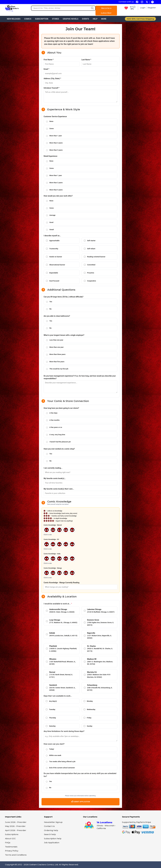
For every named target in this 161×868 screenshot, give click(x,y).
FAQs (8, 843)
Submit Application (81, 802)
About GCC (10, 839)
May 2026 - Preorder (15, 826)
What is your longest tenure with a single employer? (64, 335)
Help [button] (95, 19)
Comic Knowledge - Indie (52, 554)
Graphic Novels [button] (71, 19)
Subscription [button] (42, 19)
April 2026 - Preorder (16, 830)
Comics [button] (28, 19)
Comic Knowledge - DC (51, 539)
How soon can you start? (54, 744)
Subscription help (53, 839)
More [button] (104, 19)
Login (143, 8)
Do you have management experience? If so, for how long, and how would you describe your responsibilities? (80, 377)
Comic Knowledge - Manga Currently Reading (62, 583)
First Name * (49, 60)
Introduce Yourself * (52, 88)
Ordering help (51, 830)
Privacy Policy (12, 851)
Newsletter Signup (53, 822)
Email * (46, 69)
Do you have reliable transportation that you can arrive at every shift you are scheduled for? (80, 775)
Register (152, 8)
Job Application (52, 843)
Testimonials (11, 847)
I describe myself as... (52, 236)
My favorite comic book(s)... (55, 478)
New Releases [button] (14, 19)
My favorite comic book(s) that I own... (59, 489)
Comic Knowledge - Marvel (53, 525)
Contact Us (49, 826)
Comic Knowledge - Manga (53, 568)
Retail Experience (51, 156)
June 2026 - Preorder (16, 822)
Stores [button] (55, 19)
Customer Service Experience (55, 116)
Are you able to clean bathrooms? (57, 316)
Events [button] (85, 19)
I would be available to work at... (58, 604)
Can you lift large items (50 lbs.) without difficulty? (64, 297)
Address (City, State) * (52, 78)
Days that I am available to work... (58, 696)
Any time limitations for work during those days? (64, 731)
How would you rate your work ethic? (58, 196)
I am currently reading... (53, 468)
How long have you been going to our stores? (61, 408)
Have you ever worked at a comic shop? (59, 449)
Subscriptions (12, 834)
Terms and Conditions (16, 855)
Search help (50, 834)
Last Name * (86, 60)
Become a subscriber (106, 11)
